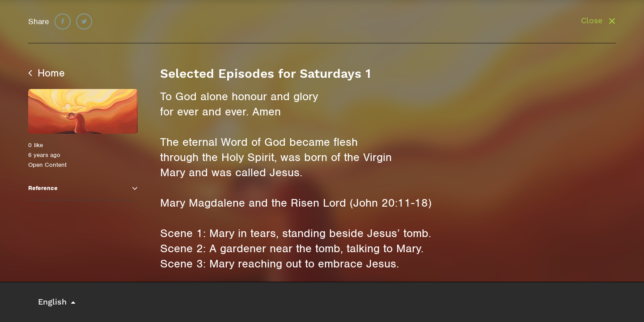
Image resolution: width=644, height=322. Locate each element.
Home (47, 73)
